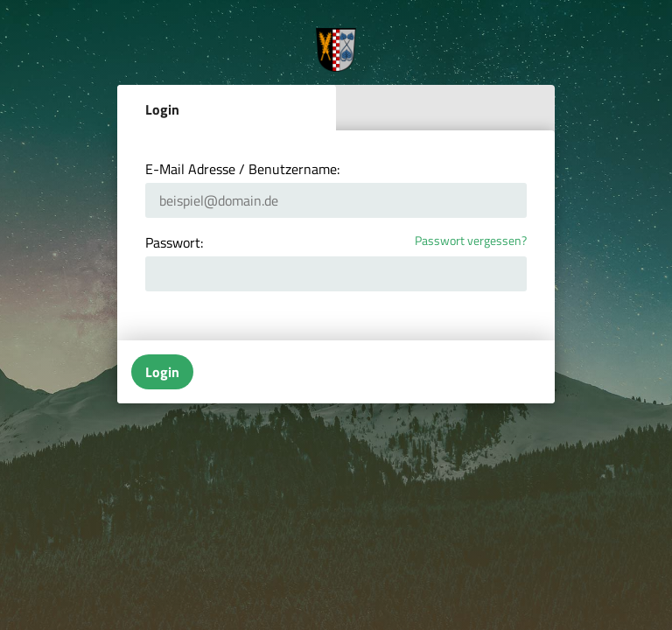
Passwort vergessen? (471, 241)
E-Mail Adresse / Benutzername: (242, 169)
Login (162, 109)
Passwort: (174, 242)
